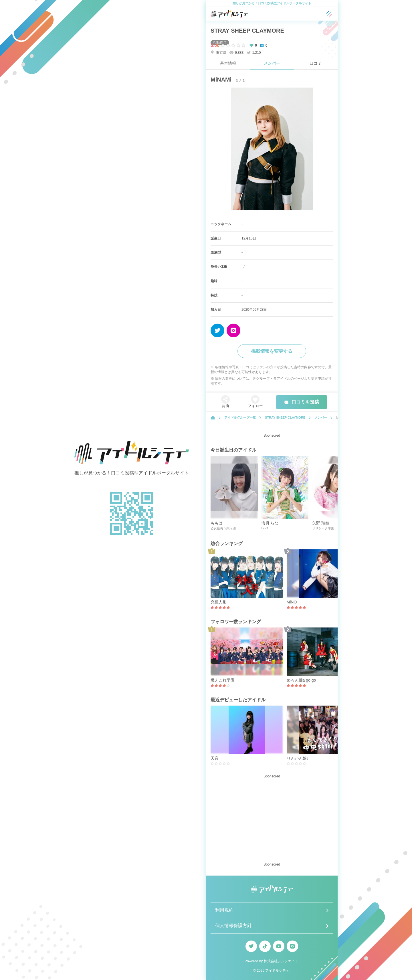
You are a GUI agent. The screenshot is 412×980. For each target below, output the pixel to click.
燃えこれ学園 (223, 680)
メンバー (272, 63)
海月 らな (270, 523)
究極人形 (219, 602)
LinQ (265, 528)
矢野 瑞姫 (321, 523)
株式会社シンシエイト (281, 961)
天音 (215, 758)
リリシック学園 (323, 528)
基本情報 (228, 63)
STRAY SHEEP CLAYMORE (247, 31)
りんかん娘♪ (298, 758)
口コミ (316, 63)
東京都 (218, 53)
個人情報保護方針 (233, 925)
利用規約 (224, 910)
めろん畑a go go (301, 680)
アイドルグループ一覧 (240, 417)
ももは (217, 523)
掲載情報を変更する (272, 351)
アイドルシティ (277, 971)
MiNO (292, 602)
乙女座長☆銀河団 (223, 528)
